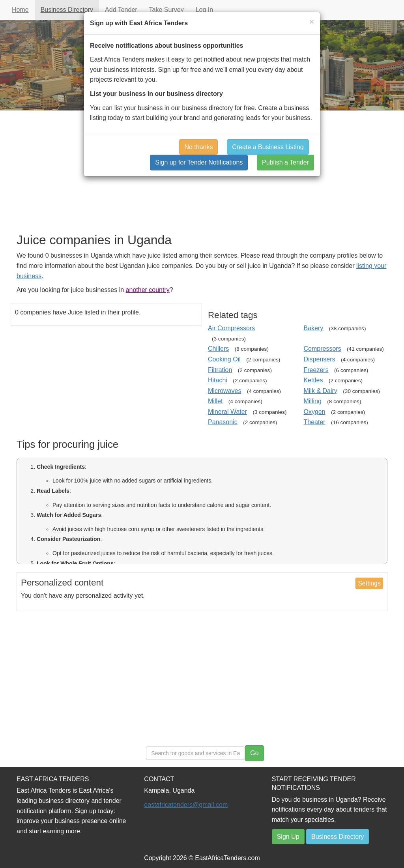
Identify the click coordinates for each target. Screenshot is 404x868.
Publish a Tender (285, 162)
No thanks (198, 147)
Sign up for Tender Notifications (199, 162)
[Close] (312, 22)
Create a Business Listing (268, 147)
